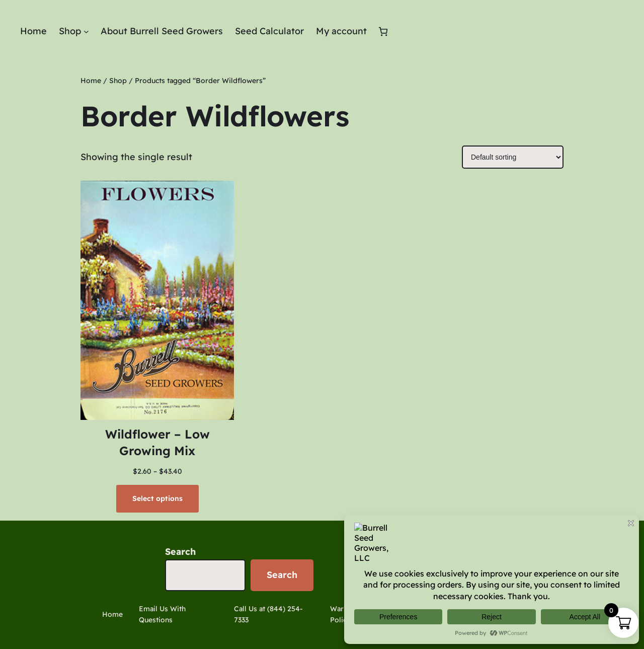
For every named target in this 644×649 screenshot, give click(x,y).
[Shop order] (513, 157)
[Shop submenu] (86, 31)
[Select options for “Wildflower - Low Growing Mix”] (157, 498)
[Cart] (383, 31)
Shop (118, 81)
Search (180, 552)
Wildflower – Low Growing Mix (157, 443)
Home (91, 81)
